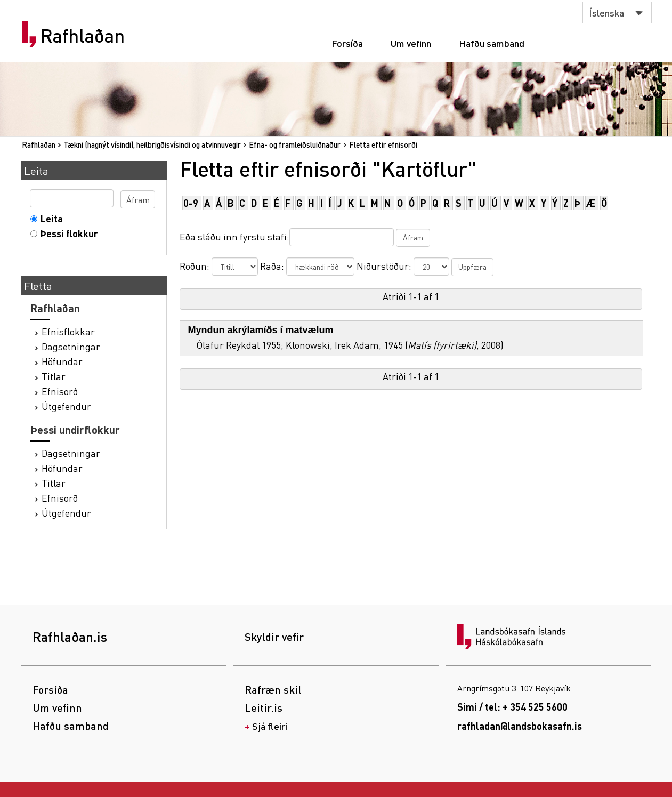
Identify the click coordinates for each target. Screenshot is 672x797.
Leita (49, 218)
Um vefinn (411, 43)
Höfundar (62, 361)
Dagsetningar (71, 346)
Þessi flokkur (67, 233)
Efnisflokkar (68, 331)
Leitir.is (264, 707)
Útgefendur (66, 406)
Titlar (54, 376)
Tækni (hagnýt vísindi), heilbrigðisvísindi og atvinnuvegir (152, 144)
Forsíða (347, 43)
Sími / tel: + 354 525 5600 (512, 707)
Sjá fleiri (270, 726)
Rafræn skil (273, 689)
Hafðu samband (492, 43)
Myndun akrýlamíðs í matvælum (261, 330)
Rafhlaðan (83, 36)
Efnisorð (60, 391)
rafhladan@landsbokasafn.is (520, 726)
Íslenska (606, 13)
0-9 (191, 203)
